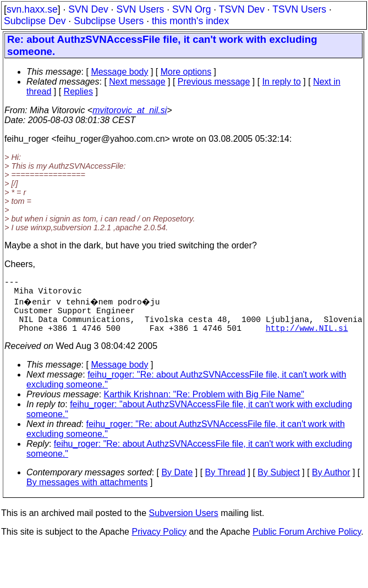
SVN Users (140, 9)
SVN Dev (88, 9)
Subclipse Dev (35, 21)
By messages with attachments (87, 493)
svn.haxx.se (32, 9)
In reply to (282, 82)
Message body (119, 72)
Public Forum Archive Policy (307, 543)
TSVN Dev (242, 9)
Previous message (214, 82)
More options (186, 72)
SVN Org (191, 9)
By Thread (226, 483)
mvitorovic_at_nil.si (130, 110)
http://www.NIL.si (307, 339)
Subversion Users (184, 524)
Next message (137, 82)
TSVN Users (299, 9)
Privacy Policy (159, 543)
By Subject (278, 483)
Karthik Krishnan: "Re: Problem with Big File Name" (204, 405)
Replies (78, 91)
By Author (331, 483)
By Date (177, 483)
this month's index (190, 21)
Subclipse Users (109, 21)
